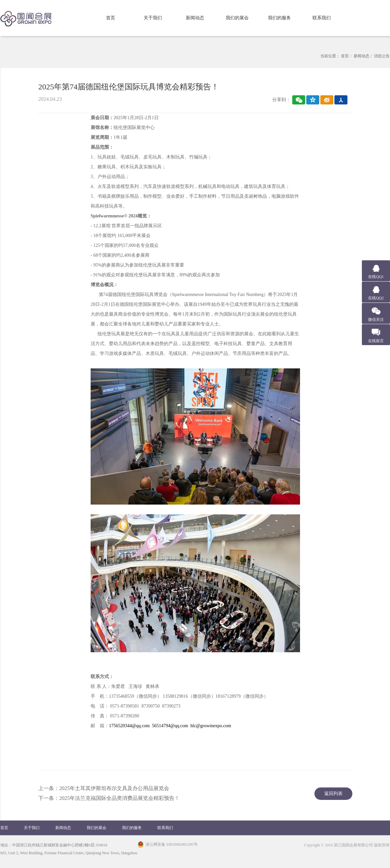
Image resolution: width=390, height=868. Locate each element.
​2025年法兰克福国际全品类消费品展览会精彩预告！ (119, 798)
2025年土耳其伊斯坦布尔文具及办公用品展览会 (114, 788)
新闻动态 (195, 18)
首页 (111, 18)
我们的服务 (279, 18)
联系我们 (322, 18)
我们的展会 (237, 18)
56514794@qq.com (170, 726)
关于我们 (153, 18)
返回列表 (333, 794)
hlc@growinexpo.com (211, 726)
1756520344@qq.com (129, 726)
